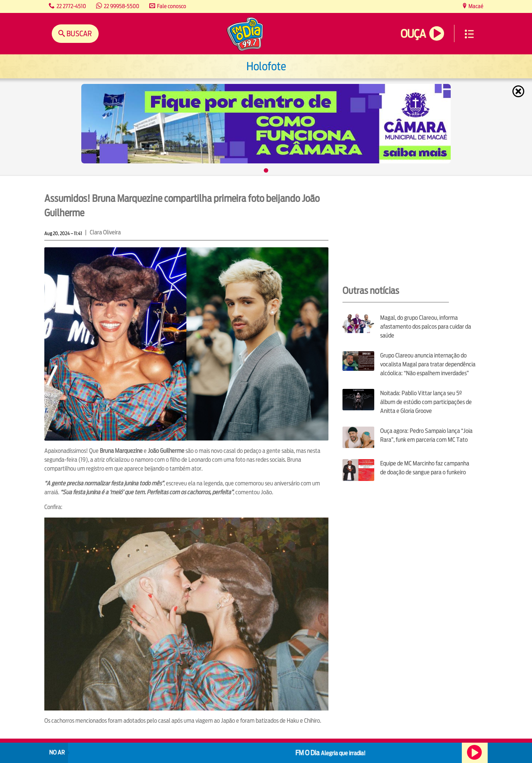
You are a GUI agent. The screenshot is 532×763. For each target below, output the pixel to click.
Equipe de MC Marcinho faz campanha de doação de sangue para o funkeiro (425, 468)
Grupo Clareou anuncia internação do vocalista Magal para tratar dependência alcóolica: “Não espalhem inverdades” (428, 364)
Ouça (413, 34)
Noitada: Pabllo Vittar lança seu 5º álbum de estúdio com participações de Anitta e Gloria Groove (426, 402)
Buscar (79, 33)
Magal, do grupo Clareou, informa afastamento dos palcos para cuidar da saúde (426, 327)
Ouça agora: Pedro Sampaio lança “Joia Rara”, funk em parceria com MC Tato (426, 435)
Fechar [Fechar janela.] (519, 91)
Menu (469, 34)
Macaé (475, 6)
